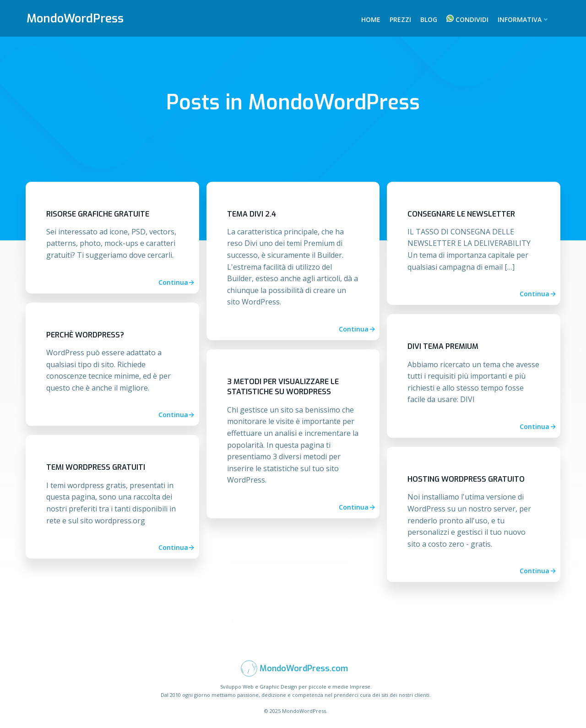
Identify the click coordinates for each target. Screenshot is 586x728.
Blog (429, 19)
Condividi (472, 19)
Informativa (524, 19)
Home (371, 19)
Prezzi (400, 19)
